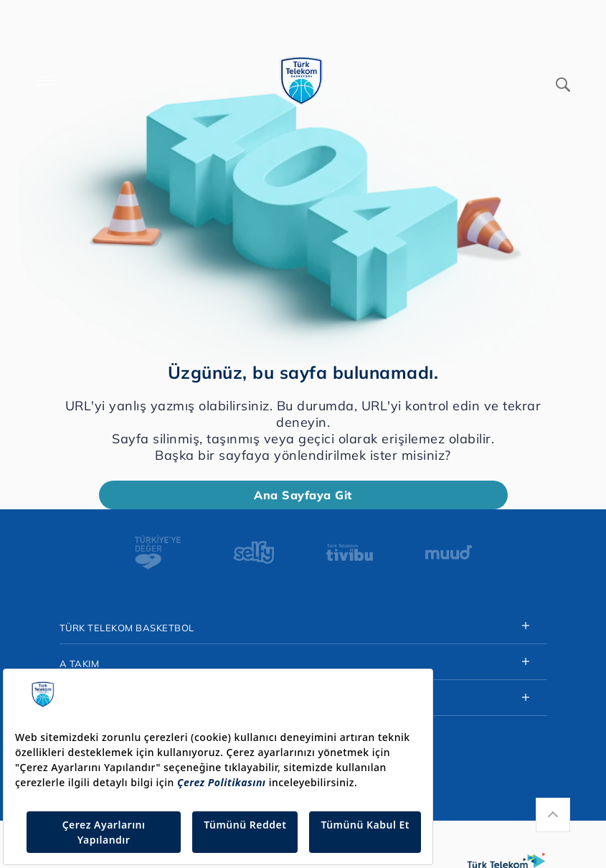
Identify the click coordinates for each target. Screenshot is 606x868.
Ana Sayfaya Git (303, 495)
